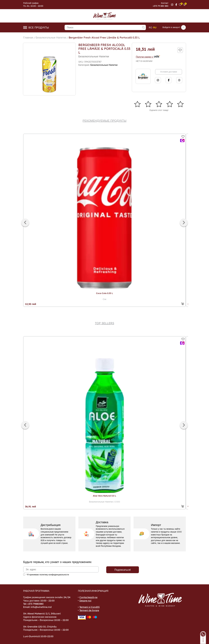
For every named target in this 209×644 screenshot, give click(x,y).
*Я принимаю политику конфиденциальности (48, 575)
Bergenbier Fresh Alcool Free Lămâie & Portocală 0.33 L (104, 38)
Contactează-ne (88, 597)
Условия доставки (169, 72)
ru (155, 27)
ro (151, 27)
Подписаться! (123, 570)
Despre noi (85, 601)
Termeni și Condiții (89, 607)
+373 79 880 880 (161, 6)
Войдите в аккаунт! (174, 27)
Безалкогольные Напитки (51, 38)
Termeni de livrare (89, 610)
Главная (28, 38)
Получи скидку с (148, 57)
